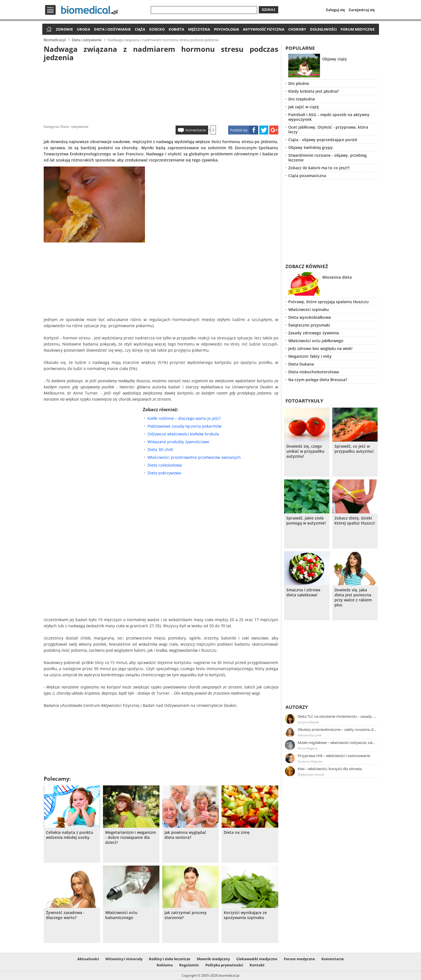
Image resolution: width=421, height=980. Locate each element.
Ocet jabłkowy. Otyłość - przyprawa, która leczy (328, 129)
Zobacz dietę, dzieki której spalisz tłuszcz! (355, 521)
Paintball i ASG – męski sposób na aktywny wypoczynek (329, 117)
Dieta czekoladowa (165, 465)
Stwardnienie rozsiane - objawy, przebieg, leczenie (328, 158)
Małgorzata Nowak (311, 774)
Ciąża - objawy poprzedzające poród (323, 140)
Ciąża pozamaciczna (307, 176)
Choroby (297, 29)
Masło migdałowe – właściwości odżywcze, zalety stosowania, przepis (337, 743)
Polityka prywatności (224, 965)
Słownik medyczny (213, 959)
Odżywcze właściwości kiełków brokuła (183, 434)
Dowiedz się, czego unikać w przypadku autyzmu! (305, 451)
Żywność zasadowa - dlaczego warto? (65, 915)
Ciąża (140, 29)
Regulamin (189, 965)
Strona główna (48, 30)
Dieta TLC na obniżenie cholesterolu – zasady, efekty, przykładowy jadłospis (337, 716)
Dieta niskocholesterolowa (314, 372)
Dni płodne (299, 83)
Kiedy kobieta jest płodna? (313, 91)
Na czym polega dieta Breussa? (318, 380)
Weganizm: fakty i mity (310, 356)
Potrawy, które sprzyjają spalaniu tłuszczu (328, 302)
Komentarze (196, 130)
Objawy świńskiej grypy (311, 147)
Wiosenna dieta (337, 277)
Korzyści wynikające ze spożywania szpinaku (245, 915)
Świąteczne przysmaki (309, 325)
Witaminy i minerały (124, 959)
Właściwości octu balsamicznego (121, 915)
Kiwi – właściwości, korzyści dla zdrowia (330, 769)
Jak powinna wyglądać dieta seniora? (185, 835)
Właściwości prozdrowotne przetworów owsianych (194, 457)
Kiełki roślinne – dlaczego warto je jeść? (184, 418)
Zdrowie (64, 29)
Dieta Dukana (301, 364)
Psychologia (226, 29)
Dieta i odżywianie (112, 29)
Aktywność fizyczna (264, 29)
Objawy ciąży (335, 59)
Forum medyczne (358, 29)
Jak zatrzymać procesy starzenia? (186, 915)
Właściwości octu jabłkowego (316, 341)
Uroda (83, 29)
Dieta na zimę (237, 832)
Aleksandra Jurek (310, 735)
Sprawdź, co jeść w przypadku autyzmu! (354, 449)
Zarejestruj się (362, 10)
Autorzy (297, 707)
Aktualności (88, 959)
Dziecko (157, 29)
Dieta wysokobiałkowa (310, 317)
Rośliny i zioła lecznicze (170, 959)
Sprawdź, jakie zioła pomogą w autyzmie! (306, 521)
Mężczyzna (199, 29)
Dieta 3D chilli (160, 449)
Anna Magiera (308, 748)
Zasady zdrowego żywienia (314, 333)
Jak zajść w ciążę (304, 107)
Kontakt (257, 965)
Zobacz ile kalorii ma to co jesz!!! (319, 168)
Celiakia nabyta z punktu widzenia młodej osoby (70, 835)
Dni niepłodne (302, 99)
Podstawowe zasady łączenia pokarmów (184, 426)
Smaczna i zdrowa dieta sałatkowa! (303, 592)
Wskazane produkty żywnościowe (178, 442)
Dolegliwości (323, 29)
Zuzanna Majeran (310, 761)
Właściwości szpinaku (309, 309)
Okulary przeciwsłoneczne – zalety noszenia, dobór (337, 729)
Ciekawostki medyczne (257, 959)
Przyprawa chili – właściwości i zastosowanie (334, 756)
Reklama (165, 965)
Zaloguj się (335, 10)
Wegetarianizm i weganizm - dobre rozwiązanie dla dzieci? (131, 837)
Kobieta (176, 29)
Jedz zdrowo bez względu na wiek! (320, 348)
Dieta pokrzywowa (164, 473)
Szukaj (269, 10)
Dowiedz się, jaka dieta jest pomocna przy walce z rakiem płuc (353, 597)
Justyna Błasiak (308, 722)
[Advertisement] (161, 92)
